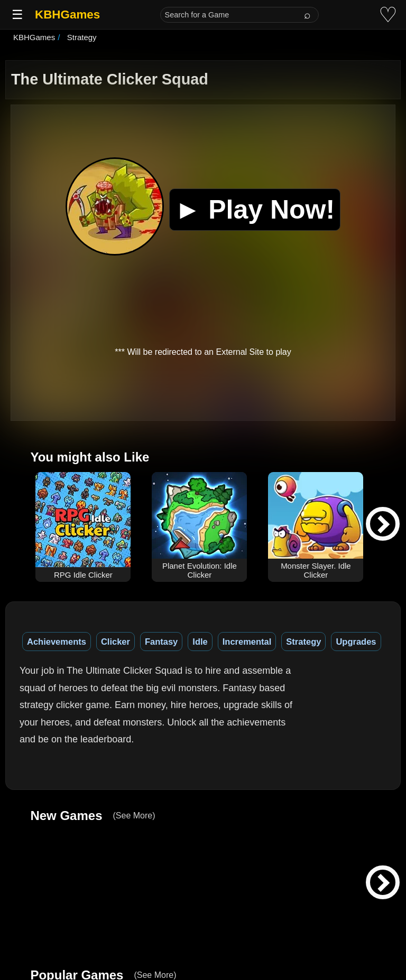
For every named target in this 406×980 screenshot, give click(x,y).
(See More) (134, 816)
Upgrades (356, 642)
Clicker (116, 642)
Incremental (247, 642)
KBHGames (67, 15)
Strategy (303, 642)
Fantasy (161, 642)
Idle (200, 642)
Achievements (57, 642)
